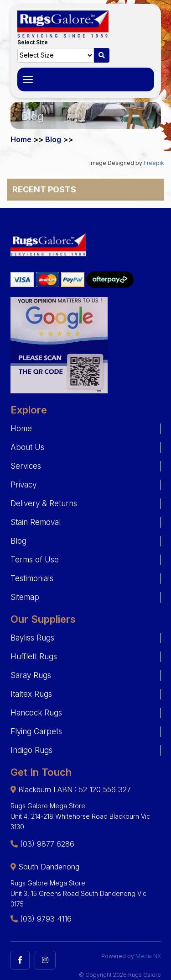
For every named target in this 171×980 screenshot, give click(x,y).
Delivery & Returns (44, 503)
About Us (27, 447)
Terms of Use (35, 560)
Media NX (148, 956)
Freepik (154, 163)
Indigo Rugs (31, 750)
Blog (18, 541)
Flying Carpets (36, 731)
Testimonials (32, 578)
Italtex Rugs (31, 694)
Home (21, 429)
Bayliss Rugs (32, 638)
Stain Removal (36, 522)
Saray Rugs (31, 675)
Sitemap (25, 597)
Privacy (23, 485)
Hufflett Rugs (34, 657)
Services (26, 466)
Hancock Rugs (36, 713)
